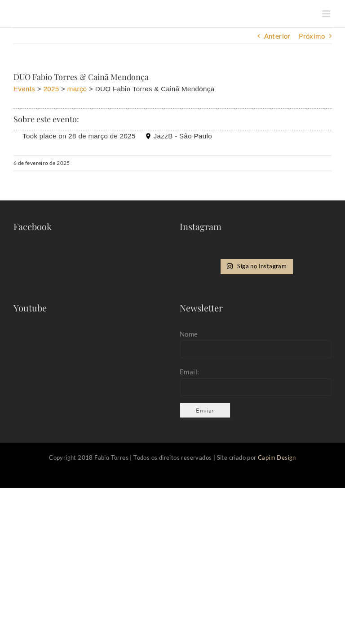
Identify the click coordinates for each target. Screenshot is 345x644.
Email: (189, 372)
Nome (189, 334)
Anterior (277, 36)
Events (24, 89)
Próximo (312, 36)
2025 (51, 89)
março (77, 89)
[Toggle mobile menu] (327, 14)
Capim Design (277, 457)
